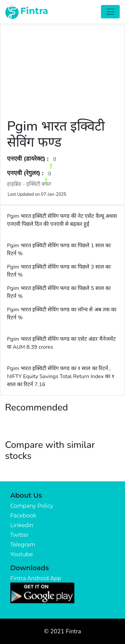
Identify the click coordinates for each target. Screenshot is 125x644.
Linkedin (22, 525)
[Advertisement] (62, 67)
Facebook (23, 516)
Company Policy (32, 506)
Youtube (22, 554)
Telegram (23, 545)
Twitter (19, 535)
